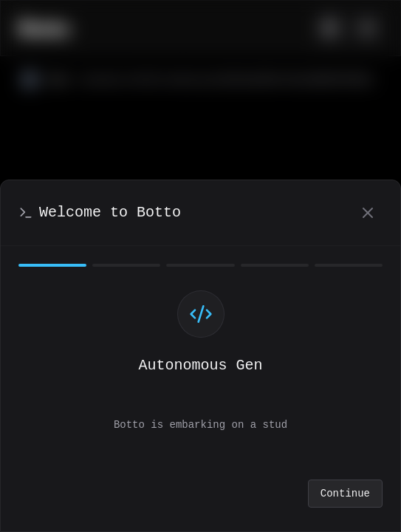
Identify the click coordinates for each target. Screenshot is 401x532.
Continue (345, 494)
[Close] (368, 213)
